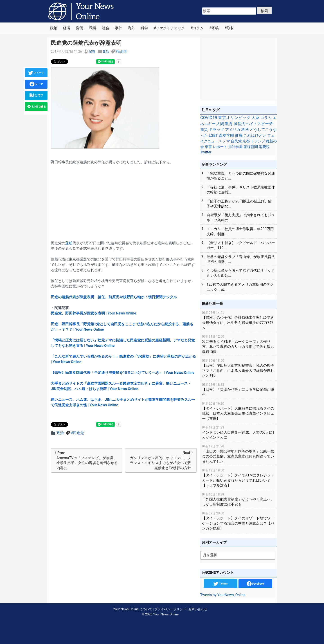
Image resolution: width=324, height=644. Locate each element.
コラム (198, 28)
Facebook (255, 584)
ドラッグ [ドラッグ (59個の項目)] (216, 130)
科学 (144, 28)
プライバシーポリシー (170, 609)
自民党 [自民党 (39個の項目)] (236, 141)
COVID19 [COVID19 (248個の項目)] (209, 118)
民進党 (122, 52)
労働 (80, 28)
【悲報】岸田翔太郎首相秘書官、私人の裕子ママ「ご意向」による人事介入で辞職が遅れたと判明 (238, 368)
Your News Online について (133, 609)
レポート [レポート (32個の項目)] (220, 147)
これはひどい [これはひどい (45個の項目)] (255, 136)
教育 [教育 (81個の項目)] (229, 124)
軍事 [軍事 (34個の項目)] (208, 147)
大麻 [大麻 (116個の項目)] (255, 118)
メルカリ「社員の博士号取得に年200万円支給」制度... (240, 231)
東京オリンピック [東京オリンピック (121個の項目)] (234, 118)
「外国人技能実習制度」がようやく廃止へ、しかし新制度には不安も (238, 499)
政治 (54, 28)
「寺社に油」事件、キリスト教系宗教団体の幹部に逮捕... (241, 190)
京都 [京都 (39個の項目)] (246, 141)
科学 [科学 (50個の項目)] (245, 130)
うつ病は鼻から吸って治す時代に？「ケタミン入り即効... (241, 273)
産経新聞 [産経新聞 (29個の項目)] (251, 147)
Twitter (220, 584)
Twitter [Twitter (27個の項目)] (206, 152)
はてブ (36, 95)
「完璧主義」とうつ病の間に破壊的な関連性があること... (241, 176)
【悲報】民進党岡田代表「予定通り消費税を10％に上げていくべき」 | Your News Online (123, 373)
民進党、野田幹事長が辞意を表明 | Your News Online (93, 313)
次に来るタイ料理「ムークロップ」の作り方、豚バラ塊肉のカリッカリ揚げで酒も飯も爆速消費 (238, 344)
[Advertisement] (124, 200)
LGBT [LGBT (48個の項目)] (213, 136)
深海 (92, 52)
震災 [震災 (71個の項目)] (204, 130)
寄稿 (215, 28)
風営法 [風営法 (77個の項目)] (239, 124)
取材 (230, 28)
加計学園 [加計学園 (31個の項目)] (235, 147)
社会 (106, 28)
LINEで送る (36, 107)
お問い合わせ (198, 609)
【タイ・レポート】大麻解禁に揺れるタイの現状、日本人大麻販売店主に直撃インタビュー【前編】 (238, 411)
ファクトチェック (170, 28)
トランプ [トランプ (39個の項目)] (258, 141)
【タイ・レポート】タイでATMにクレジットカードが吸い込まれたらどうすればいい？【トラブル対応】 (238, 478)
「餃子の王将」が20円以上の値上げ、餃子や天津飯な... (239, 204)
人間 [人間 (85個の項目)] (220, 124)
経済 (67, 28)
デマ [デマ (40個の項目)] (226, 141)
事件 (119, 28)
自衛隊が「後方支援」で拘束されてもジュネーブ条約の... (241, 217)
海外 (131, 28)
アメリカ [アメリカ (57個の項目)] (233, 130)
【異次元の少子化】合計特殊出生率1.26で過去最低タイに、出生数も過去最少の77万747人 (238, 320)
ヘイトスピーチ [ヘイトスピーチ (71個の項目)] (259, 124)
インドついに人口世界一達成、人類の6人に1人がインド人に (238, 432)
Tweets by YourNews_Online (223, 595)
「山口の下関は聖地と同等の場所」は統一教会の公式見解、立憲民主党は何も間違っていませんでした (238, 454)
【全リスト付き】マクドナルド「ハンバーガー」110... (241, 245)
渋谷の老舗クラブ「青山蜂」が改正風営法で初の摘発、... (241, 259)
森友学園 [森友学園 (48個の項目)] (226, 136)
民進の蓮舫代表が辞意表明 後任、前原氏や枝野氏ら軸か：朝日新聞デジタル (114, 297)
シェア (36, 84)
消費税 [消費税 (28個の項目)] (264, 147)
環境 (93, 28)
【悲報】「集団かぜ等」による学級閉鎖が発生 (238, 389)
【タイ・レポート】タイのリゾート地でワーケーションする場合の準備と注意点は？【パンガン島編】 (238, 521)
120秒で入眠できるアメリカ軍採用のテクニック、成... (240, 287)
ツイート (36, 73)
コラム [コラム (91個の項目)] (266, 118)
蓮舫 (69, 243)
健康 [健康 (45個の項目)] (239, 136)
